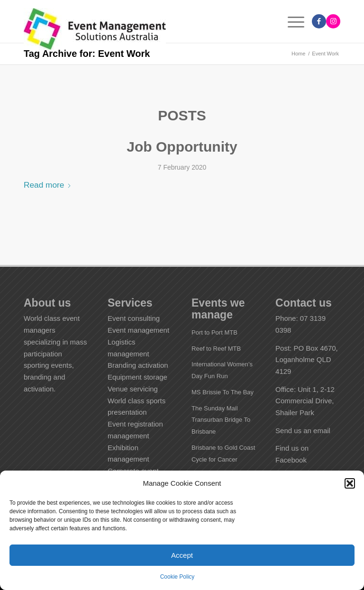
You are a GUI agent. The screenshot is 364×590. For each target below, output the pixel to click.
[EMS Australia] (95, 29)
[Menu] (291, 21)
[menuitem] (291, 21)
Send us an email (303, 431)
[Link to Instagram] (333, 21)
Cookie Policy (177, 577)
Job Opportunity (182, 147)
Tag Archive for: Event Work (87, 54)
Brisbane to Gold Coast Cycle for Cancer (223, 454)
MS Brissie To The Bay (223, 392)
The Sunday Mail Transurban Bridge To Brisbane (221, 420)
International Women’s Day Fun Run (222, 370)
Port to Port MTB (214, 332)
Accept (182, 555)
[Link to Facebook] (319, 21)
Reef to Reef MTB (216, 349)
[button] (350, 483)
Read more (48, 185)
